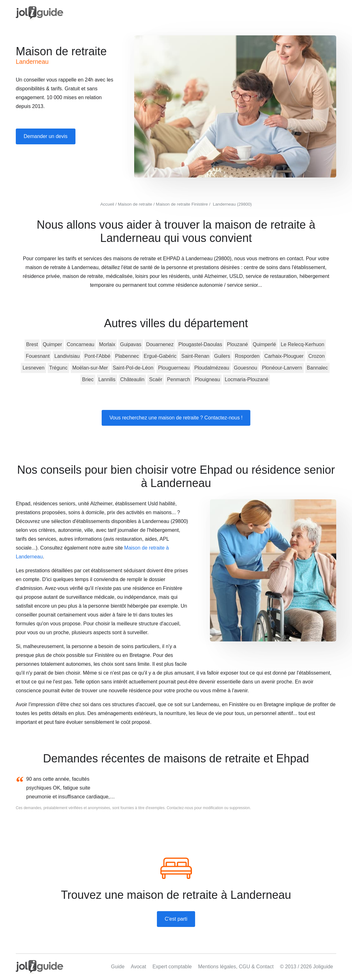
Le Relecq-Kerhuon (302, 344)
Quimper (52, 344)
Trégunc (58, 368)
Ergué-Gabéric (160, 356)
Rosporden (247, 356)
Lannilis (107, 379)
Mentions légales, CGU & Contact (236, 967)
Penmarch (179, 379)
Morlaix (107, 344)
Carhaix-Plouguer (284, 356)
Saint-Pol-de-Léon (133, 368)
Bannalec (317, 368)
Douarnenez (160, 344)
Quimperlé (264, 344)
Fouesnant (38, 356)
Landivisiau (67, 356)
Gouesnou (246, 368)
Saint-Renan (195, 356)
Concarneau (81, 344)
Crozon (317, 356)
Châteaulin (132, 379)
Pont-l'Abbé (97, 356)
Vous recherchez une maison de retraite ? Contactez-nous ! (176, 418)
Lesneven (33, 368)
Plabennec (127, 356)
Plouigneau (207, 379)
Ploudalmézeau (212, 368)
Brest (32, 344)
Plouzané (238, 344)
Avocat (138, 967)
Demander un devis (46, 136)
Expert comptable (172, 967)
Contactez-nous (180, 808)
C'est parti (176, 919)
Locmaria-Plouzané (247, 379)
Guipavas (131, 344)
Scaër (156, 379)
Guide (118, 967)
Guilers (222, 356)
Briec (88, 379)
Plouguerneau (174, 368)
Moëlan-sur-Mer (90, 368)
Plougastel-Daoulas (200, 344)
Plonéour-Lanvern (282, 368)
